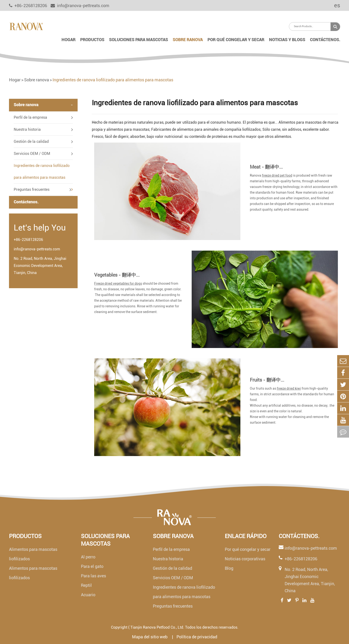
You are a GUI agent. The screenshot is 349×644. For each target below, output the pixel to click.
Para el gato (92, 566)
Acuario (88, 595)
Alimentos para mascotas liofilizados (33, 554)
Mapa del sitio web (150, 637)
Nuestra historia (27, 129)
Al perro (88, 557)
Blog (229, 568)
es (334, 5)
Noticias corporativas (245, 559)
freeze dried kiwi (289, 388)
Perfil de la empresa (30, 117)
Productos (92, 40)
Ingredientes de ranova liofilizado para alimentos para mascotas (113, 80)
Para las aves (93, 576)
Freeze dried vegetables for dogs (118, 283)
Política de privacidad (197, 637)
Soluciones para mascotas (139, 40)
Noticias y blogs (287, 40)
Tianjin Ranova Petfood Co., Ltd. (157, 627)
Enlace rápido (246, 536)
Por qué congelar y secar (236, 40)
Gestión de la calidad (31, 141)
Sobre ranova (188, 40)
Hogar (68, 40)
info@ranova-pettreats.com (80, 6)
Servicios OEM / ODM (32, 154)
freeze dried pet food (277, 175)
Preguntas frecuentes (32, 189)
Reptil (86, 585)
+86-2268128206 (28, 240)
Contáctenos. (325, 40)
